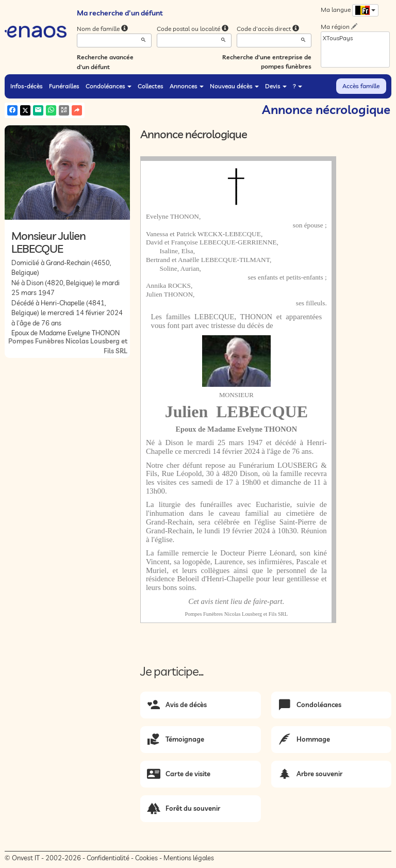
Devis (276, 86)
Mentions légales (189, 858)
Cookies (146, 858)
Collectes (151, 86)
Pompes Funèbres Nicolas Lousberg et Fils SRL (237, 614)
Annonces (187, 86)
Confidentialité (108, 858)
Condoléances (109, 86)
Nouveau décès (234, 86)
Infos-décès (27, 86)
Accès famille (361, 86)
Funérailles (64, 86)
